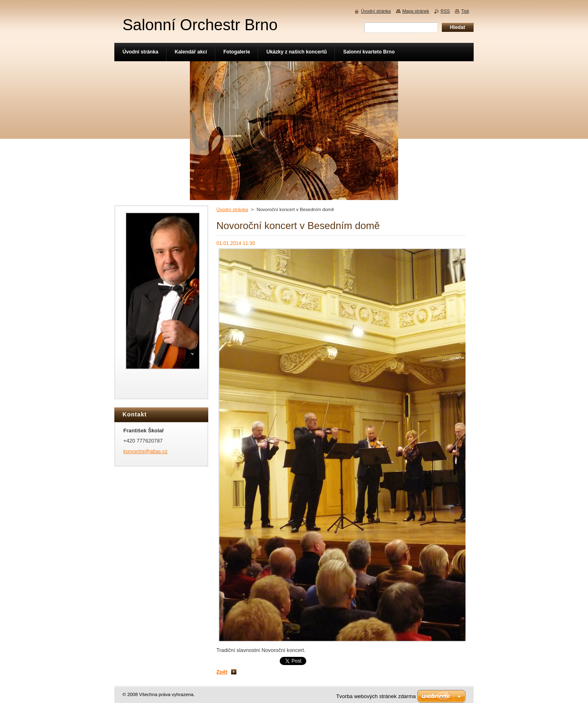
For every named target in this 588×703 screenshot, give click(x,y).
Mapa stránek (416, 11)
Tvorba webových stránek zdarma (376, 696)
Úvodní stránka (232, 209)
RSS (445, 11)
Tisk (465, 11)
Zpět (222, 672)
